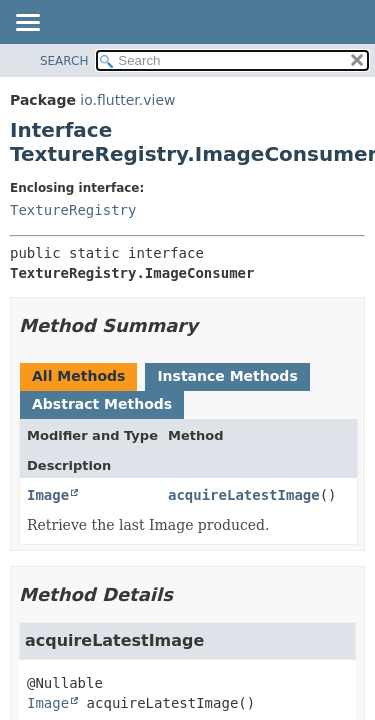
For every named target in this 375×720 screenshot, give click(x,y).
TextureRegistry (73, 210)
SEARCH (64, 61)
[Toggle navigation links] (27, 24)
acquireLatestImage (244, 495)
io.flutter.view (127, 100)
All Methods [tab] (78, 376)
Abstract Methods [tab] (102, 404)
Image (48, 495)
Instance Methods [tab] (227, 376)
